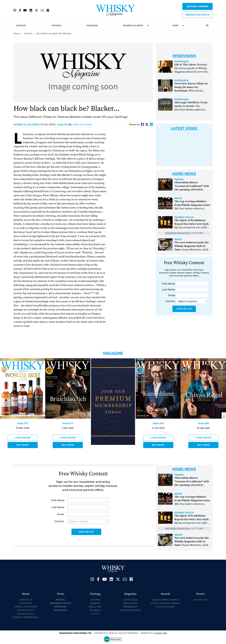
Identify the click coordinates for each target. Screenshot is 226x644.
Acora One (161, 633)
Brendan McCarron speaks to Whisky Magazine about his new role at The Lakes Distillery (191, 70)
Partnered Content (60, 603)
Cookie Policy (25, 614)
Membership (130, 607)
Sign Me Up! (184, 309)
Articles (21, 25)
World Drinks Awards (165, 600)
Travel (179, 179)
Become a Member (197, 6)
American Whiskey (130, 610)
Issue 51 (62, 124)
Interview (181, 62)
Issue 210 (158, 423)
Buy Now (23, 445)
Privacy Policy (26, 610)
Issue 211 (68, 423)
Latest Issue (130, 600)
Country (170, 301)
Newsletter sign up (197, 15)
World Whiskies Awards (165, 603)
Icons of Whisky (165, 607)
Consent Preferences (26, 617)
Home (17, 34)
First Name (169, 284)
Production (60, 610)
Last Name (169, 290)
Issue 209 (203, 423)
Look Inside (23, 438)
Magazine (92, 25)
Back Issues (130, 603)
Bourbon (95, 610)
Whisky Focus (184, 217)
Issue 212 (23, 423)
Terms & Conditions (26, 607)
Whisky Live (201, 600)
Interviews (60, 607)
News (178, 198)
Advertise (26, 603)
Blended (95, 603)
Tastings (56, 25)
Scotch (95, 614)
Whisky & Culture (27, 124)
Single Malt (95, 607)
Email (172, 295)
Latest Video (184, 128)
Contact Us (26, 600)
